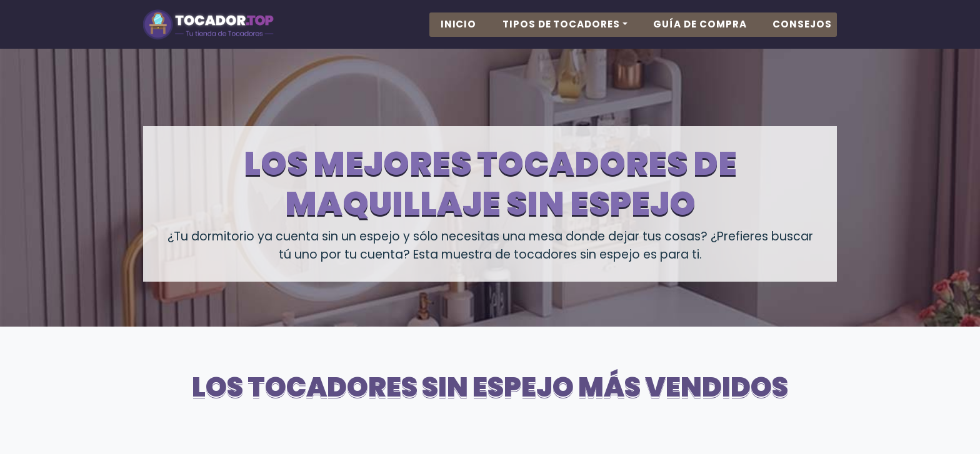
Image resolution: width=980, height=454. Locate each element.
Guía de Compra (700, 36)
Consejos (802, 36)
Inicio (459, 36)
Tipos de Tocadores (561, 36)
